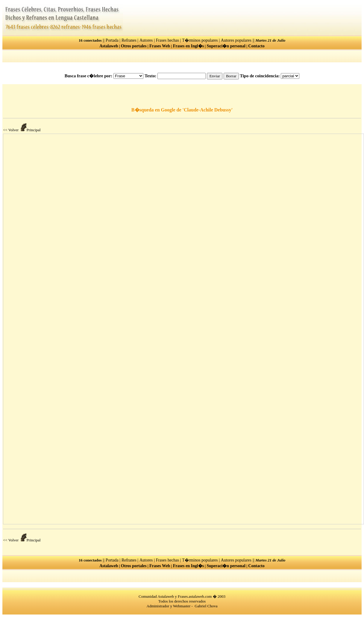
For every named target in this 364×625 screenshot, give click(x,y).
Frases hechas (167, 40)
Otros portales (134, 46)
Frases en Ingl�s (188, 46)
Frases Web (160, 46)
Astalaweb (109, 46)
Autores (146, 40)
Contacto (256, 46)
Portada (112, 40)
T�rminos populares (200, 40)
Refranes (129, 40)
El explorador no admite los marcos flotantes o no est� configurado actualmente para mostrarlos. (183, 329)
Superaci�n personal (226, 46)
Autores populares (236, 40)
